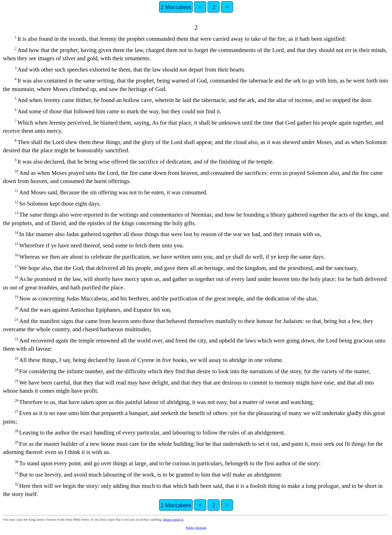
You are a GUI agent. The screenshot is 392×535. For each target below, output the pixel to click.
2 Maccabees (176, 7)
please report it (173, 519)
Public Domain (196, 528)
